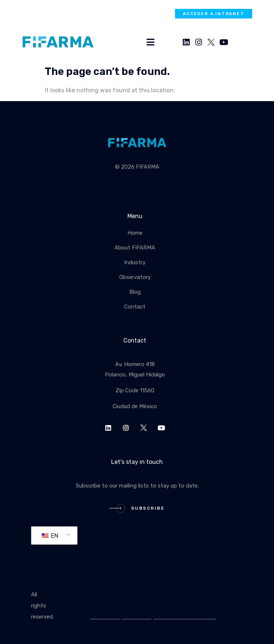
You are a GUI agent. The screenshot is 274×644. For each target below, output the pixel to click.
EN (50, 536)
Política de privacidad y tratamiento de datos (153, 617)
